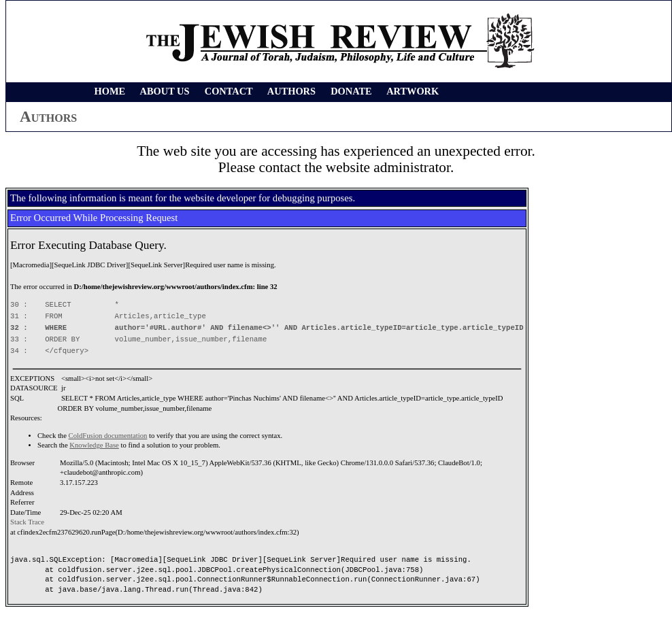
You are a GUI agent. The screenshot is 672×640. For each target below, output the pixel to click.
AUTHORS (291, 91)
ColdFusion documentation (108, 436)
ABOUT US (165, 91)
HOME (110, 91)
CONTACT (229, 91)
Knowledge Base (94, 445)
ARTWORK (413, 91)
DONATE (351, 91)
